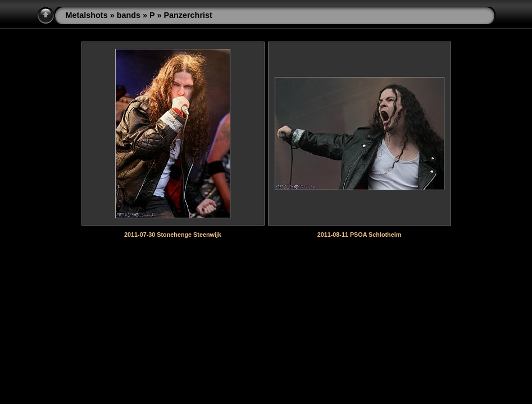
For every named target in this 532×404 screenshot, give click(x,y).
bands (129, 15)
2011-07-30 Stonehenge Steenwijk (173, 235)
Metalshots (87, 15)
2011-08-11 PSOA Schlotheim (360, 235)
